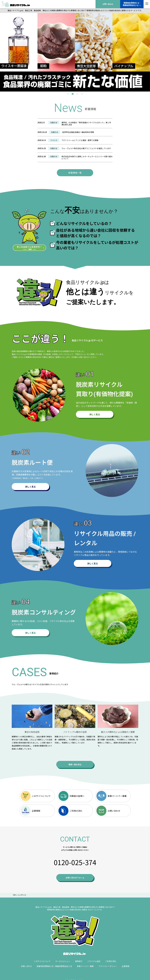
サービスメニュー (63, 961)
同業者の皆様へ (71, 796)
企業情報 (30, 811)
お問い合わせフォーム (75, 878)
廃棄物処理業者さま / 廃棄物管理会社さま (54, 966)
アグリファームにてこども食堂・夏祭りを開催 (80, 140)
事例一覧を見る (75, 764)
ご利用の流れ (70, 811)
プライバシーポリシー (108, 966)
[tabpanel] (75, 52)
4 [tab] (82, 94)
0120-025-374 (75, 862)
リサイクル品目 (94, 961)
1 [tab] (68, 94)
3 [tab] (77, 94)
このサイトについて (36, 796)
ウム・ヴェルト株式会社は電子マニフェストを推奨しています (86, 148)
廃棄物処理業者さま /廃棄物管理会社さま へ (132, 4)
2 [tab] (73, 94)
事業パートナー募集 (112, 796)
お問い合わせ (108, 4)
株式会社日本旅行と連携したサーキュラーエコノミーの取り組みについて (87, 158)
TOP (14, 895)
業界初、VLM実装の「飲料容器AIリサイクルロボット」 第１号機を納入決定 (86, 124)
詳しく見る (95, 414)
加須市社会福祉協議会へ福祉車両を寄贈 (78, 132)
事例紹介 (79, 961)
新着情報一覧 (75, 173)
